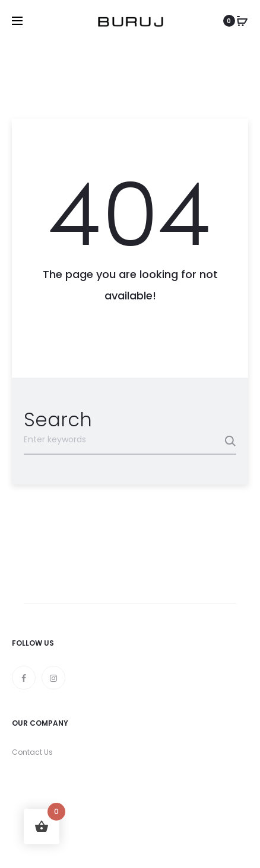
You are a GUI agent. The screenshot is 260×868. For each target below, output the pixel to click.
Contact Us (32, 752)
